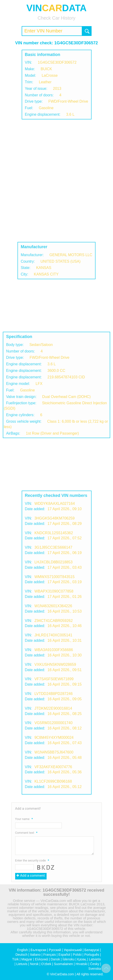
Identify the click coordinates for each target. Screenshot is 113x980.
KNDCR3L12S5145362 (54, 533)
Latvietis (95, 959)
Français (50, 955)
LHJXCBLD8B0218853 (54, 562)
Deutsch (21, 955)
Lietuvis (22, 964)
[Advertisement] (56, 181)
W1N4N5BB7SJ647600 (54, 752)
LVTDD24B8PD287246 (54, 694)
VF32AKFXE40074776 (53, 767)
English (23, 950)
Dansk (55, 959)
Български (38, 950)
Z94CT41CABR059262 (54, 621)
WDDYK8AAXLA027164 (55, 504)
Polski (77, 955)
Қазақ (82, 959)
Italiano (35, 955)
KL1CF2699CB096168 (53, 781)
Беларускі (92, 950)
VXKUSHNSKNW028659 (55, 664)
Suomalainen (63, 964)
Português (92, 955)
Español (64, 955)
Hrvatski (82, 964)
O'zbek (46, 964)
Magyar (27, 959)
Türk (15, 959)
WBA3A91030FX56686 (54, 650)
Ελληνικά (41, 959)
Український (73, 950)
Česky (95, 964)
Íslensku (69, 959)
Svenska (95, 969)
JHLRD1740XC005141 (53, 635)
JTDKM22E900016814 (53, 708)
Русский (55, 950)
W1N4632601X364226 (53, 606)
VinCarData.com (62, 974)
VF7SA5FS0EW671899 (54, 679)
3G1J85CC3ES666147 (53, 547)
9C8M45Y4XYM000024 (54, 738)
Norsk (34, 964)
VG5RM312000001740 (54, 723)
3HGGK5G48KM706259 (55, 518)
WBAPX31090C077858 (54, 591)
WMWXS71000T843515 (55, 577)
